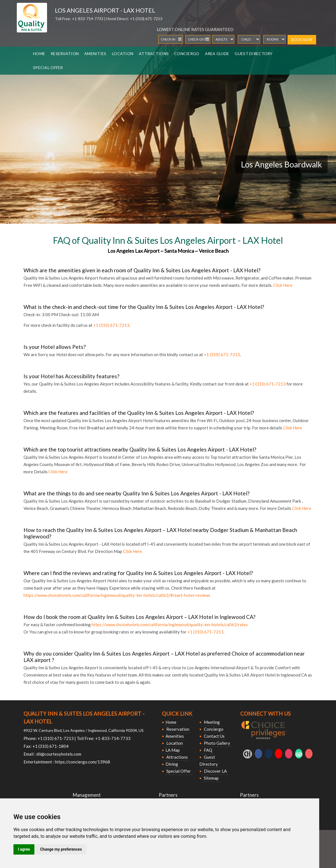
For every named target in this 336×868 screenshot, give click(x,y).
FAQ (208, 750)
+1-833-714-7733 (88, 19)
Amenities (95, 54)
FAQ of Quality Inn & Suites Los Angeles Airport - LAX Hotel (168, 240)
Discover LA (215, 771)
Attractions (154, 54)
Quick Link (177, 714)
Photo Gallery (217, 743)
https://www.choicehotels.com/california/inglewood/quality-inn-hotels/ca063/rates (170, 625)
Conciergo (187, 54)
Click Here (283, 285)
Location (123, 54)
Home (39, 54)
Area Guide (217, 54)
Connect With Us (265, 714)
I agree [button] (24, 849)
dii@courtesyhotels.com (59, 754)
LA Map (173, 750)
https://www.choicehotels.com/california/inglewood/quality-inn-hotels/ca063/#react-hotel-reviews (117, 595)
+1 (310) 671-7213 (146, 19)
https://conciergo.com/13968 (82, 762)
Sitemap (211, 778)
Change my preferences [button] (61, 849)
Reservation (65, 54)
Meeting (211, 722)
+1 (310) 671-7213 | (57, 738)
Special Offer (48, 68)
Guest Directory (254, 54)
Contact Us (214, 736)
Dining (172, 764)
